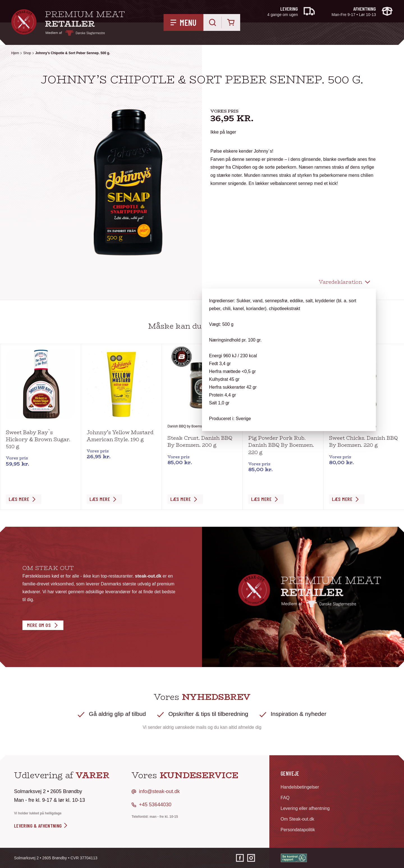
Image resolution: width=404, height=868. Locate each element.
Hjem (15, 53)
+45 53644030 (155, 805)
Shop (27, 53)
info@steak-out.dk (159, 791)
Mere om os (39, 625)
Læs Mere (19, 499)
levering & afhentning (41, 826)
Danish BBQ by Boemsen (187, 426)
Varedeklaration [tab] (340, 282)
